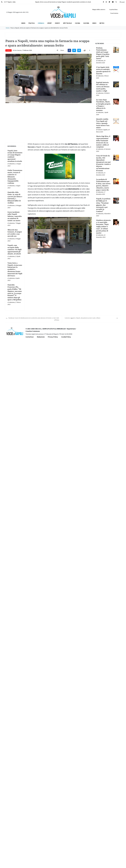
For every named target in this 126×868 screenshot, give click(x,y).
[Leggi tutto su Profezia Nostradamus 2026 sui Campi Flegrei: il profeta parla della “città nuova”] (103, 53)
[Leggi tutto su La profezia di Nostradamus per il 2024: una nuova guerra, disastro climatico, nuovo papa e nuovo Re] (103, 185)
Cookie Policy (66, 337)
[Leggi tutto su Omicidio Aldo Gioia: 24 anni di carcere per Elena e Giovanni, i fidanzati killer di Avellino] (15, 198)
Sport (50, 23)
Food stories (114, 13)
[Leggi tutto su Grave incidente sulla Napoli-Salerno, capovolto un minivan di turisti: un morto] (15, 216)
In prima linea (113, 9)
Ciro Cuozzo (18, 50)
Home (8, 28)
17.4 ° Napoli (8, 2)
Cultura (86, 23)
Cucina (77, 23)
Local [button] (122, 2)
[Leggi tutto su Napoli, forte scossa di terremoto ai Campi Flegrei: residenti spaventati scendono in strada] (15, 156)
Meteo (102, 23)
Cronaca (41, 23)
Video (94, 23)
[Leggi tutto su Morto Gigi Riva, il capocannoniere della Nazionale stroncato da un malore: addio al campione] (103, 142)
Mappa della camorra (99, 9)
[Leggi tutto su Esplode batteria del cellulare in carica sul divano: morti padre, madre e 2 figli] (103, 87)
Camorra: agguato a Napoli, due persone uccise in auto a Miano (83, 318)
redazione (12, 164)
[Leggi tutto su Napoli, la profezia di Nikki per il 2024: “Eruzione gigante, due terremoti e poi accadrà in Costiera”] (103, 205)
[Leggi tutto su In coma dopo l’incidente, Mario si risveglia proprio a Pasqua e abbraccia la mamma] (103, 105)
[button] (116, 2)
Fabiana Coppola (103, 130)
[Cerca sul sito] (103, 2)
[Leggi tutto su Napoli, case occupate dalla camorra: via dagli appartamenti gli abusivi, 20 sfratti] (15, 250)
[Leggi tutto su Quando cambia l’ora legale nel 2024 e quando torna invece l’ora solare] (103, 123)
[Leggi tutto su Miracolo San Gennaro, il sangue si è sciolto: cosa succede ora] (15, 233)
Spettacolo (67, 23)
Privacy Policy (53, 337)
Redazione (41, 337)
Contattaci (30, 337)
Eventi (57, 23)
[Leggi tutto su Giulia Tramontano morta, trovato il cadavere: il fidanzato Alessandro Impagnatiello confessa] (15, 177)
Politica (32, 23)
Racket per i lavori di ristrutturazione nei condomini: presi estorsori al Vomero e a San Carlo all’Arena (34, 319)
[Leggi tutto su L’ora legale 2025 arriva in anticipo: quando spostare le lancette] (103, 70)
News (23, 23)
